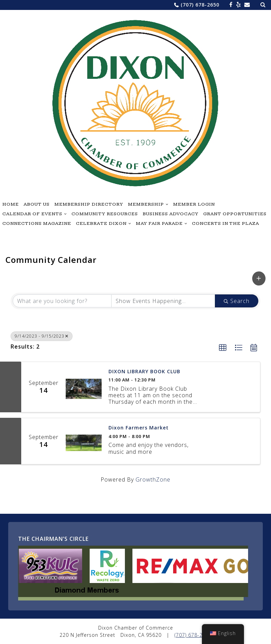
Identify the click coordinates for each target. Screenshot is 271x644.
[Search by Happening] (163, 301)
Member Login (194, 204)
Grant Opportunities (235, 214)
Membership (146, 204)
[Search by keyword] (62, 301)
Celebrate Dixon (101, 223)
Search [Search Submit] (237, 301)
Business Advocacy (171, 214)
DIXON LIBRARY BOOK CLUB (144, 372)
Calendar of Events (32, 214)
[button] (259, 278)
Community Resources (105, 214)
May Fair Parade (159, 223)
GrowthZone (153, 479)
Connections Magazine (37, 223)
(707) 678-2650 (200, 5)
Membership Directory (89, 204)
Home (11, 204)
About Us (37, 204)
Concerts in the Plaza (225, 223)
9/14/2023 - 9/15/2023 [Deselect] (42, 336)
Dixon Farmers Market (139, 428)
